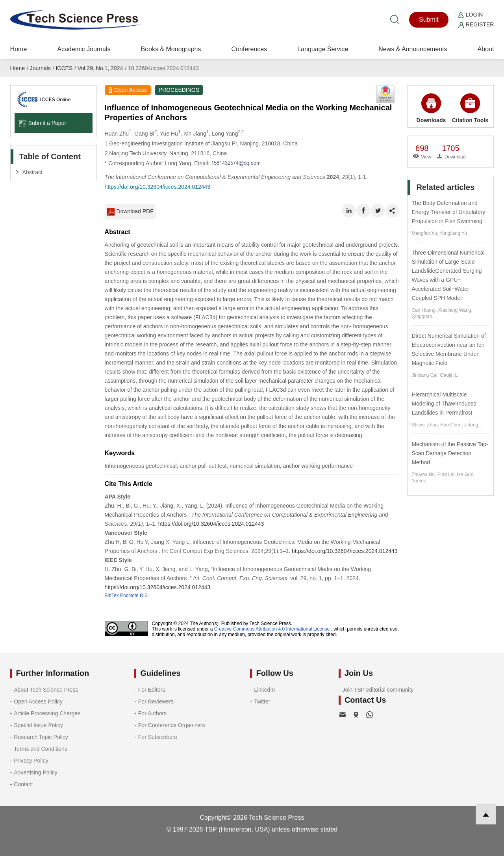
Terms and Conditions (40, 749)
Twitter (262, 702)
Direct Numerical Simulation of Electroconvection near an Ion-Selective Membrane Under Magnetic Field (449, 349)
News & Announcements (413, 49)
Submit (429, 20)
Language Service (323, 49)
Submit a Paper (43, 123)
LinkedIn (264, 690)
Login (471, 15)
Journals (40, 68)
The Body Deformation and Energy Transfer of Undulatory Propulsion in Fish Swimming (448, 212)
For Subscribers (158, 737)
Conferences (249, 49)
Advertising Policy (36, 772)
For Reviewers (156, 702)
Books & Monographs (171, 49)
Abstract (32, 172)
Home (19, 49)
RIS (144, 595)
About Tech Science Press (46, 690)
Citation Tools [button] (470, 108)
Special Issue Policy (38, 725)
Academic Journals (84, 49)
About (486, 49)
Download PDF (130, 212)
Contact (23, 784)
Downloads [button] (431, 108)
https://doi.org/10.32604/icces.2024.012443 (158, 187)
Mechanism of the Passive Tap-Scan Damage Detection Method (450, 453)
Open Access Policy (38, 702)
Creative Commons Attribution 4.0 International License (272, 629)
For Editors (152, 690)
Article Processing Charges (47, 713)
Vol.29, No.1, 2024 (100, 68)
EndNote (129, 595)
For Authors (152, 713)
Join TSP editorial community (378, 690)
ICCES (64, 68)
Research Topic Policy (41, 737)
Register (476, 24)
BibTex (112, 595)
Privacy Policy (31, 761)
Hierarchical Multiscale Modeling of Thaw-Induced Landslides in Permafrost (444, 404)
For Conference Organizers (172, 725)
